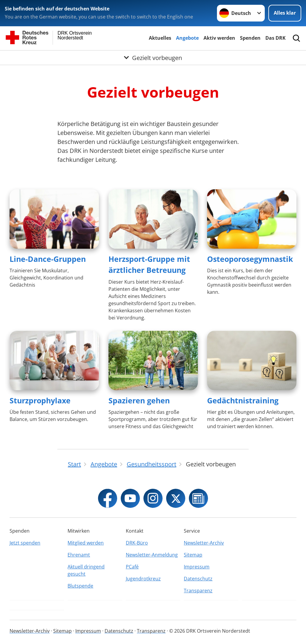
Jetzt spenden (25, 543)
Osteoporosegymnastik (250, 259)
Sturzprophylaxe (40, 400)
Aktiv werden (219, 38)
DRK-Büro (137, 543)
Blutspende (80, 586)
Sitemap (193, 555)
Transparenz (198, 591)
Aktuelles (160, 38)
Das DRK (276, 38)
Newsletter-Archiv (204, 543)
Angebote (187, 38)
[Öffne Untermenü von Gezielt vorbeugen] (153, 58)
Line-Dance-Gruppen (48, 259)
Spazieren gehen (139, 400)
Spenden (250, 38)
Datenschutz (198, 579)
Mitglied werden (86, 543)
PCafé (132, 567)
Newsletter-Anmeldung (152, 555)
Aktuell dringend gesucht (86, 570)
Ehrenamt (79, 555)
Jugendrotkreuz (143, 579)
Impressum (197, 567)
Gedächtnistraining (243, 400)
